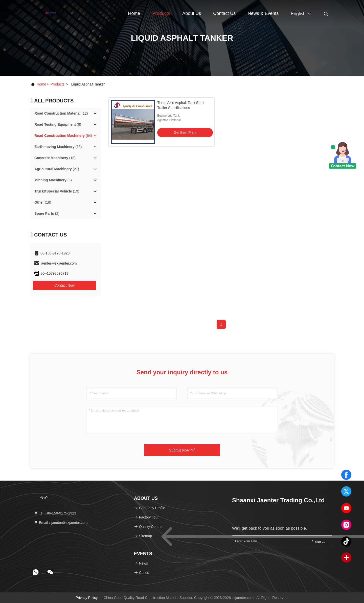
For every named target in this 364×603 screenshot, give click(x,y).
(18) (55, 158)
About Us (192, 13)
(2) (47, 213)
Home (134, 13)
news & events (263, 13)
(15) (58, 147)
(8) (58, 124)
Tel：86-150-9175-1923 (55, 513)
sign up (317, 541)
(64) (63, 136)
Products (161, 13)
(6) (53, 180)
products (58, 84)
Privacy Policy (87, 598)
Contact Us (224, 13)
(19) (57, 191)
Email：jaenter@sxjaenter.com (61, 523)
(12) (61, 113)
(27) (57, 169)
